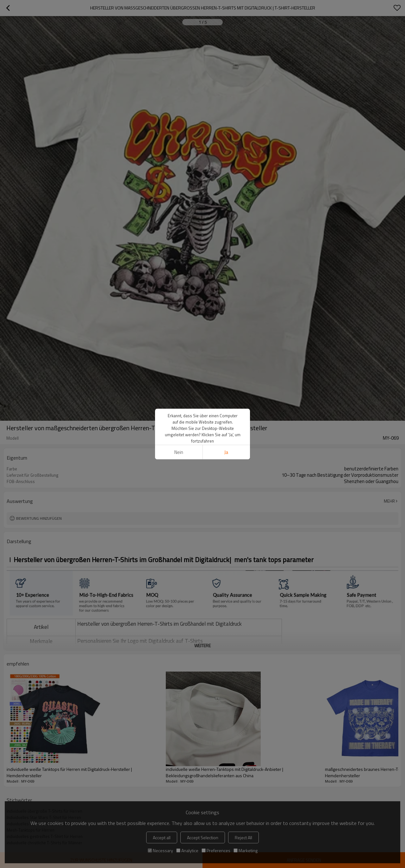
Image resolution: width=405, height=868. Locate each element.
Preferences (216, 850)
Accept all (162, 837)
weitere (202, 645)
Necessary (160, 850)
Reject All (243, 837)
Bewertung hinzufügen (39, 518)
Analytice (187, 850)
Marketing (246, 850)
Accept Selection (203, 837)
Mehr (389, 501)
